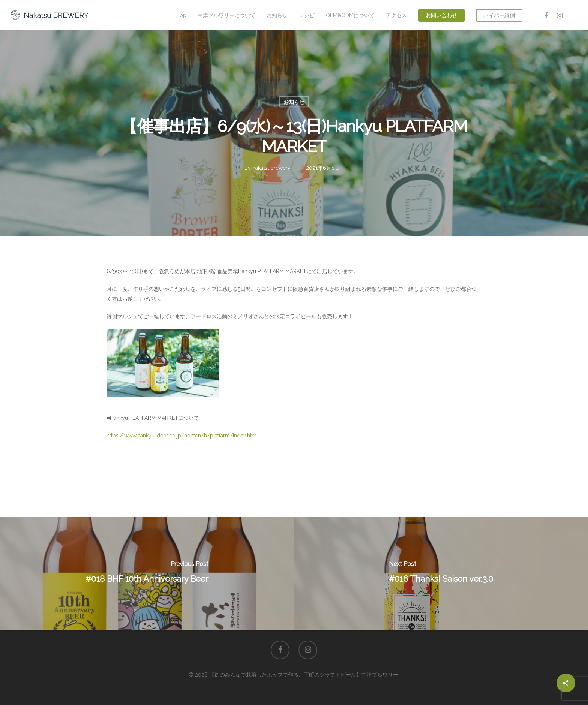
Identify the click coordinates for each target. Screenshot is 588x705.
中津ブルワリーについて (226, 15)
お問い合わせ (441, 15)
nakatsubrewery (271, 168)
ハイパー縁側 (499, 15)
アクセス (396, 15)
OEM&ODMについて (350, 15)
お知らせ (277, 15)
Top (182, 15)
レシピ (307, 15)
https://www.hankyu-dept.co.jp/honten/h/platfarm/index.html (182, 436)
